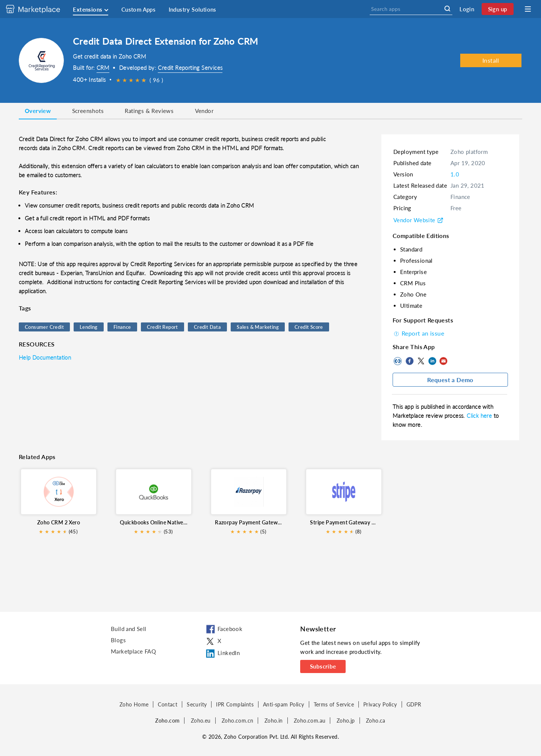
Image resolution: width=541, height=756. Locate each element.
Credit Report (162, 327)
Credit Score (309, 327)
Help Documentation (45, 357)
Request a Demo (450, 380)
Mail (443, 361)
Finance (122, 327)
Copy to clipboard (398, 361)
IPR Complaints (235, 704)
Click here (480, 416)
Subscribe (323, 666)
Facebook (410, 361)
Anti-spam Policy (283, 704)
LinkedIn (432, 361)
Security (197, 704)
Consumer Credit (44, 327)
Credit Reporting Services (190, 68)
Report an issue (418, 333)
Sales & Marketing (258, 327)
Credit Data (207, 327)
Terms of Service (334, 704)
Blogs (118, 640)
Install (491, 60)
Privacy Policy (380, 704)
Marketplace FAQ (133, 651)
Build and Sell (129, 629)
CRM (103, 68)
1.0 (455, 174)
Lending (89, 327)
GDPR (414, 704)
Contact (168, 704)
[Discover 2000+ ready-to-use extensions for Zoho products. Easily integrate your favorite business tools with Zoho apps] (39, 9)
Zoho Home (134, 704)
